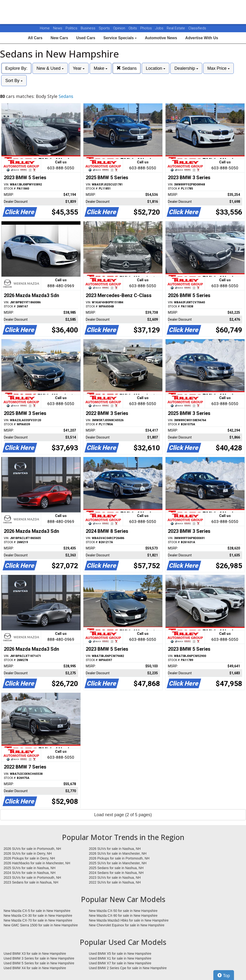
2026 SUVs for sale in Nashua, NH (115, 849)
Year (79, 68)
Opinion (120, 28)
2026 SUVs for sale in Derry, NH (28, 853)
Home (45, 28)
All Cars (35, 38)
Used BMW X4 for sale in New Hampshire (35, 968)
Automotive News (161, 38)
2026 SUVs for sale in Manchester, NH (118, 853)
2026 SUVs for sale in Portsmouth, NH (32, 849)
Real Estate (176, 28)
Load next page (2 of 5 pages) (123, 815)
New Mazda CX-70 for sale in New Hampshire (38, 920)
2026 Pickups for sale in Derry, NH (29, 858)
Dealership (186, 68)
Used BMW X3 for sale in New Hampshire (35, 954)
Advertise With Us (202, 38)
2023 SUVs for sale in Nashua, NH (115, 878)
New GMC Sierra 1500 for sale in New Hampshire (41, 925)
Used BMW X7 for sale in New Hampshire (120, 963)
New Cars (59, 38)
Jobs (160, 28)
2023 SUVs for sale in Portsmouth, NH (32, 878)
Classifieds (197, 28)
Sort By (14, 81)
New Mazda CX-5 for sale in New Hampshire (37, 911)
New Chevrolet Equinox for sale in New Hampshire (127, 925)
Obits (133, 28)
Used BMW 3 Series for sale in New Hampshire (39, 958)
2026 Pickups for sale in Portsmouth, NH (119, 858)
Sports (105, 28)
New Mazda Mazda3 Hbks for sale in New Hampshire (129, 920)
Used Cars (86, 38)
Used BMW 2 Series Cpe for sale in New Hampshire (128, 968)
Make (101, 68)
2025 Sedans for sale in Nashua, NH (116, 868)
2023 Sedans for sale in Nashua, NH (31, 882)
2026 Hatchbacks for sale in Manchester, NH (37, 863)
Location (156, 68)
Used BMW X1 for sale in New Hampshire (120, 958)
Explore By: (16, 68)
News (58, 28)
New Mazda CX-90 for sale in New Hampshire (123, 916)
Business (89, 28)
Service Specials (120, 38)
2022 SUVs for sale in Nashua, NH (115, 882)
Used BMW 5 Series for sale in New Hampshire (39, 963)
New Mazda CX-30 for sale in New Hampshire (38, 916)
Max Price (218, 68)
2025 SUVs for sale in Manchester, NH (118, 863)
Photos (147, 28)
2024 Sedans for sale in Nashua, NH (116, 873)
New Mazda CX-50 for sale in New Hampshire (123, 911)
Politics (71, 28)
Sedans (127, 68)
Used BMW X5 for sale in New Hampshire (120, 954)
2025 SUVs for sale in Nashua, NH (30, 868)
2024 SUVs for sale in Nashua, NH (30, 873)
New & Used (50, 68)
